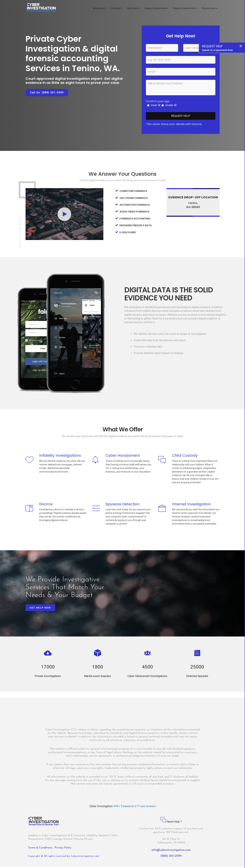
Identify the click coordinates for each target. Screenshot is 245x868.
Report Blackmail (156, 8)
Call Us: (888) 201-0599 (47, 93)
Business (99, 8)
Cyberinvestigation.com (85, 858)
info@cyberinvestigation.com (171, 852)
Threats (116, 8)
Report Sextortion (185, 8)
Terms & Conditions (41, 849)
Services (133, 8)
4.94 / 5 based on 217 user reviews (134, 808)
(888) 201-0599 (171, 858)
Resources (210, 8)
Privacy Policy (63, 849)
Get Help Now (40, 609)
